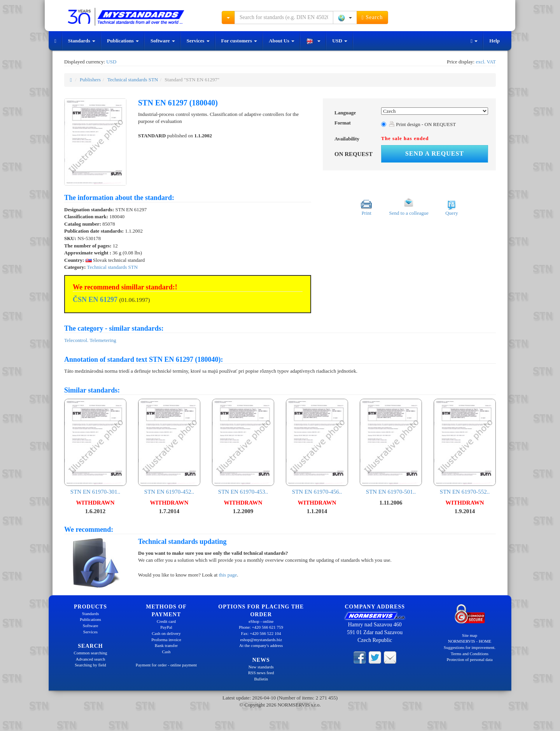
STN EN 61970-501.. (391, 447)
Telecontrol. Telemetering (90, 340)
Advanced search (90, 659)
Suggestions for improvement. (470, 647)
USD (340, 41)
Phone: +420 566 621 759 (261, 627)
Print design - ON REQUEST (422, 124)
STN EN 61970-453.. (243, 447)
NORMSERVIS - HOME (470, 641)
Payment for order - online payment (166, 665)
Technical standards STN (133, 80)
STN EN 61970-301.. (95, 447)
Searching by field (90, 665)
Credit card (166, 621)
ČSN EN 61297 (95, 300)
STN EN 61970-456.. (317, 447)
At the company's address (261, 645)
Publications (123, 41)
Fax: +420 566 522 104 (261, 633)
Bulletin (261, 679)
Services (198, 41)
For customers (239, 41)
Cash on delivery (166, 633)
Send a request (435, 153)
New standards (261, 667)
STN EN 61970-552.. (465, 447)
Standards (82, 41)
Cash (166, 652)
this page (228, 575)
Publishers (90, 80)
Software (163, 41)
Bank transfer (166, 645)
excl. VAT (486, 62)
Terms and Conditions (470, 654)
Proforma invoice (166, 640)
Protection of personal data (469, 659)
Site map (470, 635)
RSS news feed (261, 673)
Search (372, 18)
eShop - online (261, 621)
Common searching (91, 653)
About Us (282, 41)
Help (494, 41)
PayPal (166, 627)
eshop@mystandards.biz (261, 640)
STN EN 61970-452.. (169, 447)
